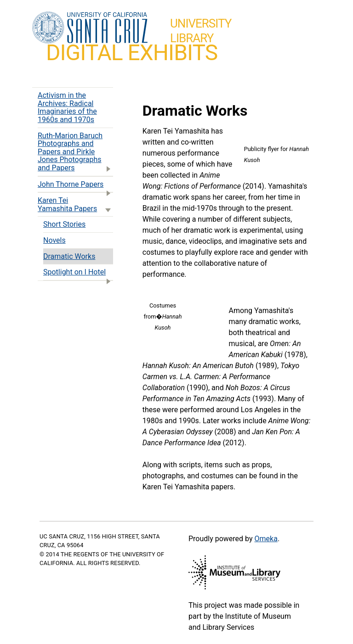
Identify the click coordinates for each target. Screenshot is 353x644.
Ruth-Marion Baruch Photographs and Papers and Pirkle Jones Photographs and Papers (75, 153)
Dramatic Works (69, 256)
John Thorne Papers (75, 186)
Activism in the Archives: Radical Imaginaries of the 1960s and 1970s (67, 107)
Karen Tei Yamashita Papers (75, 205)
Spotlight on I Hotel (78, 274)
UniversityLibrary (201, 31)
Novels (54, 240)
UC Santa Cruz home (90, 28)
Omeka (266, 539)
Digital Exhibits (132, 53)
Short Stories (64, 224)
